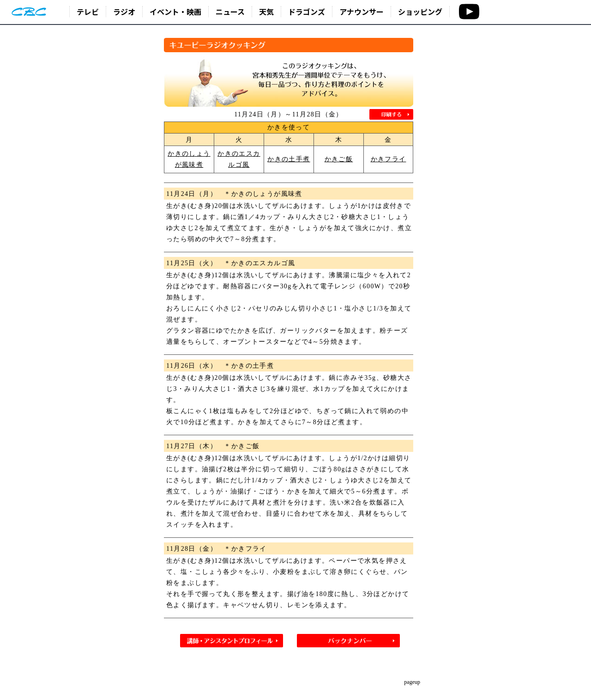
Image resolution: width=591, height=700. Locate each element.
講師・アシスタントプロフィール (232, 641)
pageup (412, 682)
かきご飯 (339, 159)
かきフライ (389, 159)
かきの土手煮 (289, 159)
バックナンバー (348, 641)
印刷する (391, 114)
